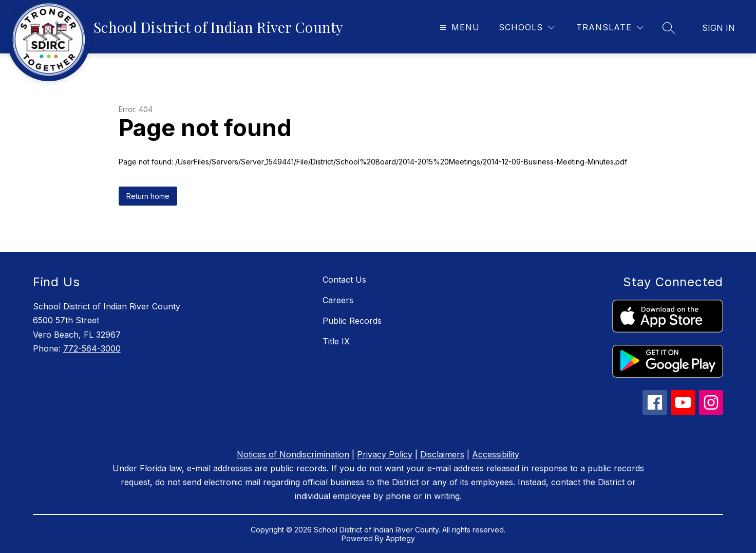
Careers (338, 300)
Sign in (719, 28)
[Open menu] (458, 27)
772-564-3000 (92, 348)
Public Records (352, 321)
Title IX (336, 341)
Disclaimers (442, 454)
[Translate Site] (610, 27)
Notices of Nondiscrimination (293, 454)
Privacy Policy (385, 454)
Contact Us (344, 280)
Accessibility (496, 454)
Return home (148, 196)
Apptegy (400, 538)
